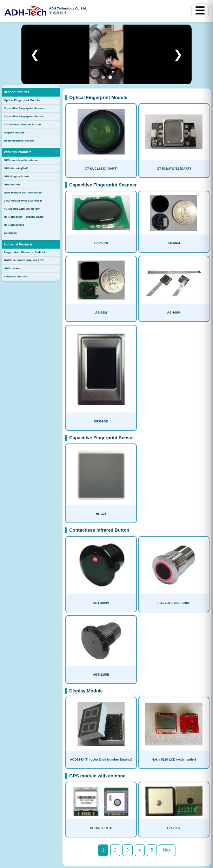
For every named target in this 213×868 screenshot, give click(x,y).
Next (167, 850)
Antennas (10, 233)
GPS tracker (12, 268)
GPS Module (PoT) (16, 168)
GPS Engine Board (16, 176)
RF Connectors (14, 225)
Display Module (14, 133)
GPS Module (12, 185)
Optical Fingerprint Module (22, 100)
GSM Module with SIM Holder (23, 193)
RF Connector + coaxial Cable (24, 217)
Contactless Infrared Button (22, 124)
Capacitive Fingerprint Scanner (25, 108)
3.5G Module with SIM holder (23, 201)
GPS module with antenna (21, 160)
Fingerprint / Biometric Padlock (25, 252)
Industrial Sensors (16, 277)
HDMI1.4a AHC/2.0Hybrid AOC (24, 260)
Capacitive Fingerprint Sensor (24, 116)
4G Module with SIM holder (22, 209)
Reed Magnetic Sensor (19, 141)
